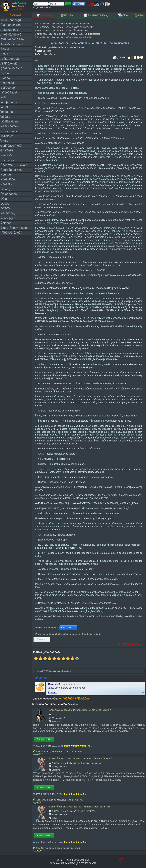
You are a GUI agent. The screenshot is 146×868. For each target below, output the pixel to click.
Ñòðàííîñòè (8, 179)
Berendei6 (54, 684)
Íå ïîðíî (5, 107)
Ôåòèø (5, 204)
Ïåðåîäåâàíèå (9, 121)
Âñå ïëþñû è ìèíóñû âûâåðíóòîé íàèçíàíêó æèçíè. (60, 800)
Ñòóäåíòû (7, 184)
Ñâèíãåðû (7, 155)
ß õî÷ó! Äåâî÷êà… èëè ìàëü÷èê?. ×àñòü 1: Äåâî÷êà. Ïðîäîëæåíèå (64, 27)
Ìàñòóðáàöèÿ (9, 92)
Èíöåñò (5, 78)
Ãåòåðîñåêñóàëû (12, 44)
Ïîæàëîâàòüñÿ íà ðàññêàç (131, 644)
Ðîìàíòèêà (7, 150)
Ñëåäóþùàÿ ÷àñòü (68, 628)
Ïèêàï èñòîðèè (9, 126)
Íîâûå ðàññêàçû (11, 20)
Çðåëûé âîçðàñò (11, 68)
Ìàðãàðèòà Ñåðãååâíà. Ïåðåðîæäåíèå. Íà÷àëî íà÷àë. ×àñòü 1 (80, 710)
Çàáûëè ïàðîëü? (42, 7)
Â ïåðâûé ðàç (9, 30)
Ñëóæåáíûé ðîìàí (11, 170)
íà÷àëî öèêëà (77, 752)
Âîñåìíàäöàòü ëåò (12, 39)
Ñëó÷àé (6, 175)
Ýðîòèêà (6, 223)
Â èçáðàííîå (42, 639)
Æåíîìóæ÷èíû (9, 63)
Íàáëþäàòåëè (9, 102)
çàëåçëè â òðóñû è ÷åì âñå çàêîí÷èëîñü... (82, 634)
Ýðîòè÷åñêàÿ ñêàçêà (14, 228)
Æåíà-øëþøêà (10, 59)
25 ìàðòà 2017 (58, 718)
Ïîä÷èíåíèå (7, 136)
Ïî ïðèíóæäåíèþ (10, 131)
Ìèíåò (4, 97)
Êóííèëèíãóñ (8, 88)
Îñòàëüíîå (7, 112)
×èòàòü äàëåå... (44, 739)
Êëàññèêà (7, 83)
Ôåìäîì (4, 199)
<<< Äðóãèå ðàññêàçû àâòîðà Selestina (52, 671)
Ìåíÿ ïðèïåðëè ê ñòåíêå (49, 634)
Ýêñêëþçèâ (8, 218)
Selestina (47, 51)
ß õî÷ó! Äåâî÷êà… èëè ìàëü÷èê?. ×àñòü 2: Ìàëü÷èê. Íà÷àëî (62, 31)
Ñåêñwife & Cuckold (14, 165)
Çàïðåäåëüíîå (54, 47)
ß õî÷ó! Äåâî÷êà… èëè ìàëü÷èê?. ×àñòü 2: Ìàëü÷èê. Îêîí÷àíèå (63, 37)
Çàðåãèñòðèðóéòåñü (45, 699)
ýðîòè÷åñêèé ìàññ (60, 752)
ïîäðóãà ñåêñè (43, 752)
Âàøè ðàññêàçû (11, 34)
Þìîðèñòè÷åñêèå (11, 233)
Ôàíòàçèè (7, 189)
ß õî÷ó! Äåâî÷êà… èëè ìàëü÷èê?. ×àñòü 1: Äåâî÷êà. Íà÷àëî (62, 24)
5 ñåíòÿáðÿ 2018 (49, 54)
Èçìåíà (5, 73)
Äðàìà (4, 54)
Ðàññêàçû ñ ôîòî (11, 146)
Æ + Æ (55, 715)
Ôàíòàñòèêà (9, 194)
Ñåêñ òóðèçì (9, 160)
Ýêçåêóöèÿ (8, 213)
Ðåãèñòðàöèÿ (79, 4)
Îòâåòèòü (53, 693)
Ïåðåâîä (5, 117)
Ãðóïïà (5, 49)
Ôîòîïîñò (6, 208)
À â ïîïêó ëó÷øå (11, 25)
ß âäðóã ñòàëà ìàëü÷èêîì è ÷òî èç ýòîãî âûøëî (58, 848)
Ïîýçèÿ (4, 141)
